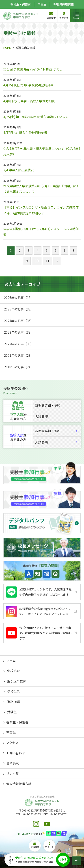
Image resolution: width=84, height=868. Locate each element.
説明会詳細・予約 (56, 405)
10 (37, 261)
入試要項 (56, 417)
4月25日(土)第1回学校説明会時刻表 (28, 85)
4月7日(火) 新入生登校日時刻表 (25, 133)
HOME (7, 47)
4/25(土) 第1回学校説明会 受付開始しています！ (38, 117)
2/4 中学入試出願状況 (19, 170)
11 (47, 261)
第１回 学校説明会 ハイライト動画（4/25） (34, 69)
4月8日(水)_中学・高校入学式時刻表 (29, 101)
